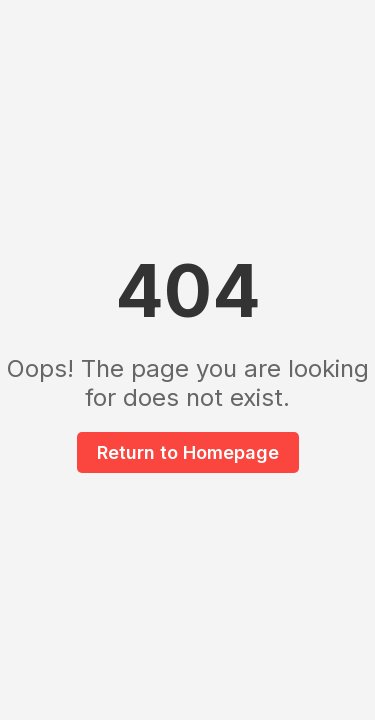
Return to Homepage (188, 452)
